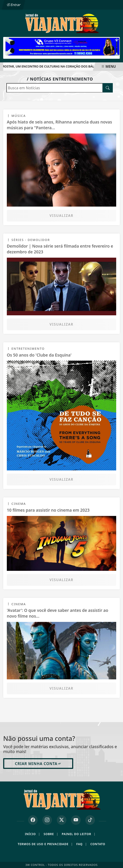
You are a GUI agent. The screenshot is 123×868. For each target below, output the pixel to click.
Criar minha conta (38, 764)
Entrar (13, 5)
